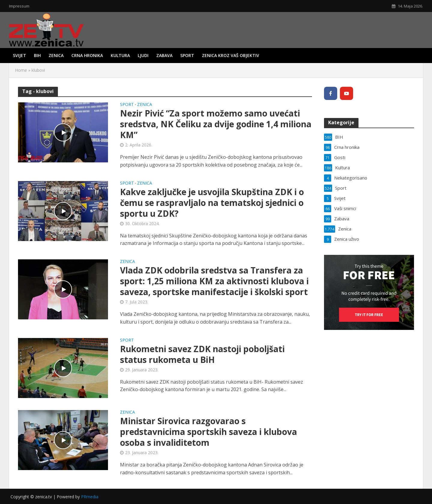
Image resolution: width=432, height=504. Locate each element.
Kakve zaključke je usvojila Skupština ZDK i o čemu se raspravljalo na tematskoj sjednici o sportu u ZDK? (212, 203)
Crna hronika (87, 55)
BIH (37, 55)
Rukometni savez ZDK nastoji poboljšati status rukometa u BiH (202, 354)
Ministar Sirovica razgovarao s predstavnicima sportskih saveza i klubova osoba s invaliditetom (208, 432)
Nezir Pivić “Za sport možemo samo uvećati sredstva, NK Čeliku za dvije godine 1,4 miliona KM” (216, 124)
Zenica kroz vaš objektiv (231, 55)
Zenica (56, 55)
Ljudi (143, 55)
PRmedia (90, 497)
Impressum (19, 6)
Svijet (19, 55)
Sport (187, 55)
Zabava (164, 55)
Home (21, 70)
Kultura (120, 55)
